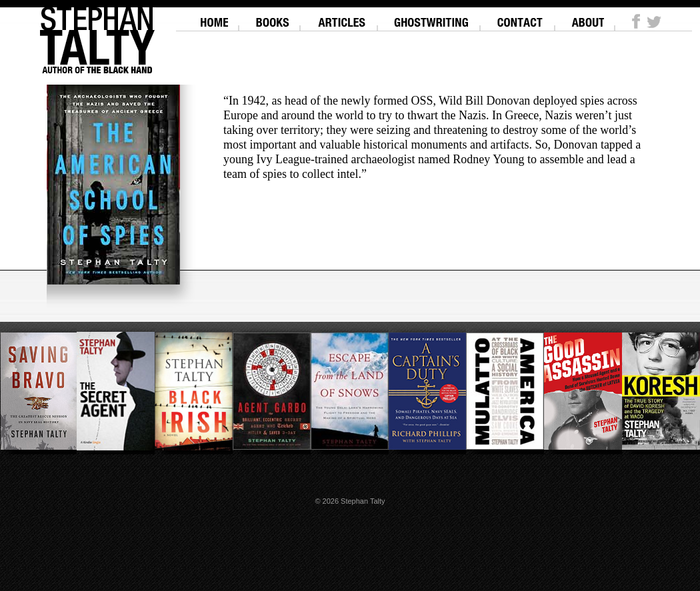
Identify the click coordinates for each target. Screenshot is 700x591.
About (588, 17)
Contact (520, 17)
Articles (342, 17)
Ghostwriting (432, 17)
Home (214, 17)
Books (272, 17)
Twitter (654, 21)
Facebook (636, 21)
